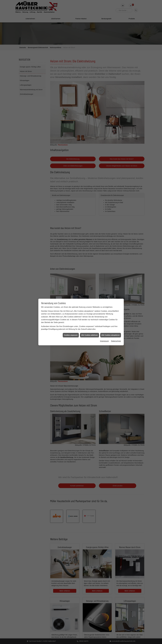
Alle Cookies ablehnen (89, 335)
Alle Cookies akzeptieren (111, 335)
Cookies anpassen (71, 335)
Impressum (104, 341)
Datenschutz (116, 341)
